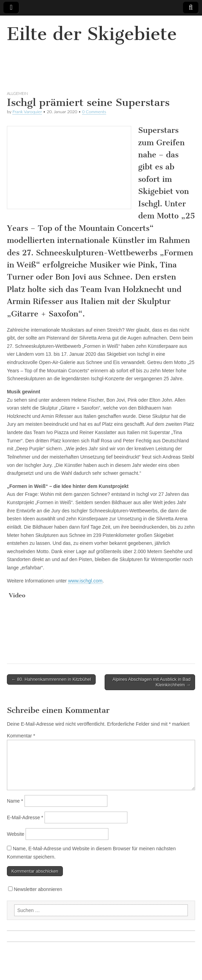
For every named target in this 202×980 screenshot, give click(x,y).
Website (16, 834)
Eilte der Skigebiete (92, 34)
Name (15, 801)
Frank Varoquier (27, 112)
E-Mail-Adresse (25, 817)
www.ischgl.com (85, 581)
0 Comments (94, 112)
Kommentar (21, 736)
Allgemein (17, 93)
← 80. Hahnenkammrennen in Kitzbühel (51, 679)
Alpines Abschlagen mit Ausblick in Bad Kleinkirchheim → (152, 682)
